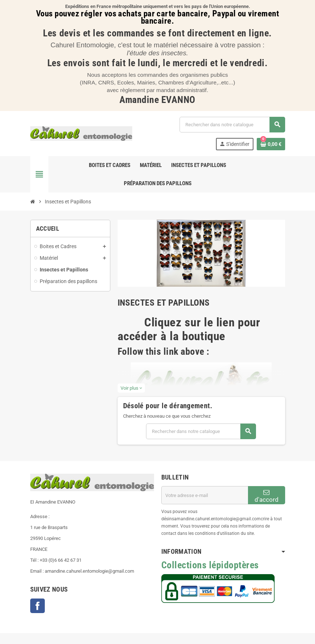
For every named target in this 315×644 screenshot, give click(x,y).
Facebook (38, 606)
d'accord (267, 496)
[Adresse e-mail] (205, 495)
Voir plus (131, 388)
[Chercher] (232, 125)
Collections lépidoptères (210, 565)
